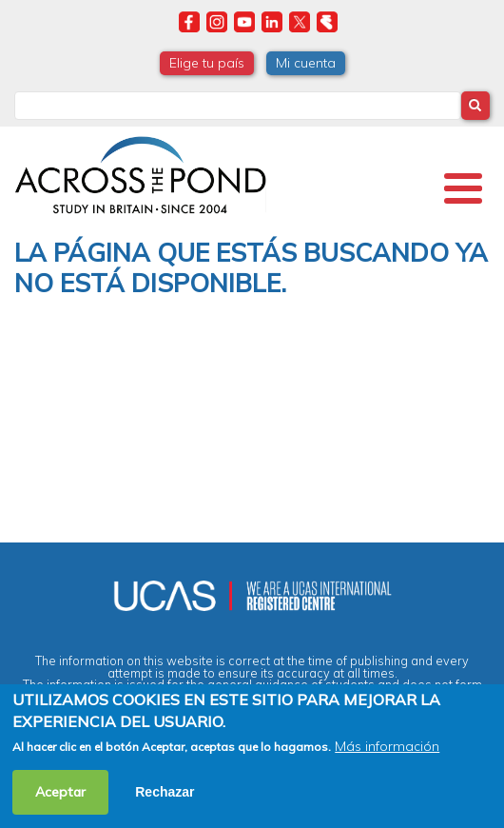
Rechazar (165, 792)
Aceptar (60, 792)
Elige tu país (207, 63)
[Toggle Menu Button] (463, 188)
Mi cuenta (306, 63)
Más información (387, 746)
